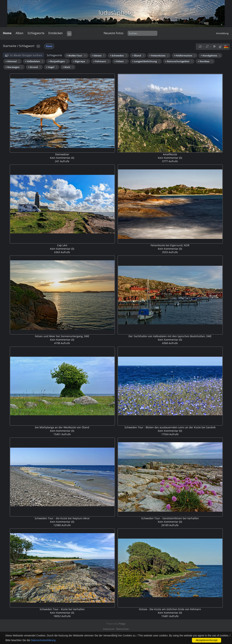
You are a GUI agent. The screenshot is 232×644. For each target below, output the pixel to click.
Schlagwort (27, 46)
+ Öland (138, 56)
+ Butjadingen (58, 61)
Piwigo (122, 624)
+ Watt (68, 67)
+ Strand (34, 67)
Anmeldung (222, 33)
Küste (49, 46)
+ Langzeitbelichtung (146, 61)
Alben (19, 33)
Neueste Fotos (114, 33)
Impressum (109, 629)
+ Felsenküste (159, 56)
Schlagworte (36, 33)
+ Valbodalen (34, 61)
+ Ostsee (98, 56)
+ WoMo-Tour (76, 56)
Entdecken (56, 33)
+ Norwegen (14, 67)
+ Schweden (118, 56)
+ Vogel (52, 67)
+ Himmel (13, 61)
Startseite (10, 46)
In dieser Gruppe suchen (26, 55)
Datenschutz (123, 629)
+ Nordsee (205, 61)
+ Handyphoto (210, 56)
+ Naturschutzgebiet (179, 61)
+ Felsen (121, 61)
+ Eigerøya (81, 61)
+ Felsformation (185, 56)
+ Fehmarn (101, 61)
